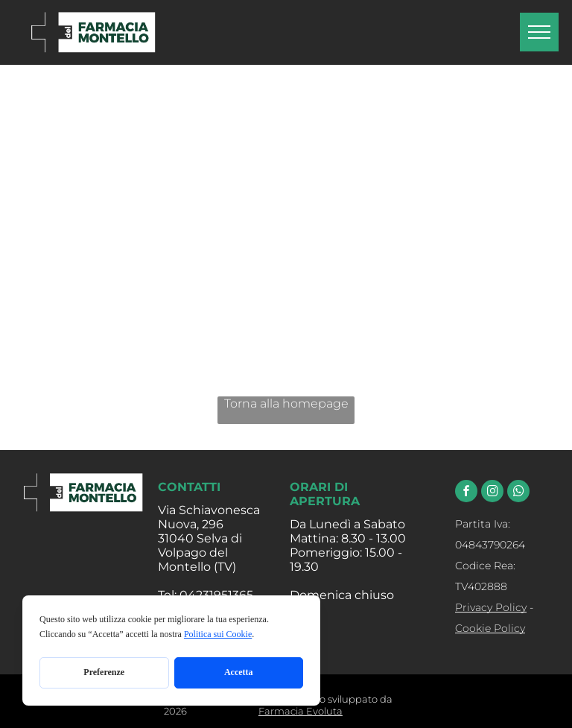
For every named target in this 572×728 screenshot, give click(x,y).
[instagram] (492, 493)
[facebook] (466, 493)
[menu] (539, 32)
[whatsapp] (518, 493)
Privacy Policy (491, 607)
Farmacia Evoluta (301, 711)
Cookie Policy (490, 628)
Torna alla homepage (286, 403)
